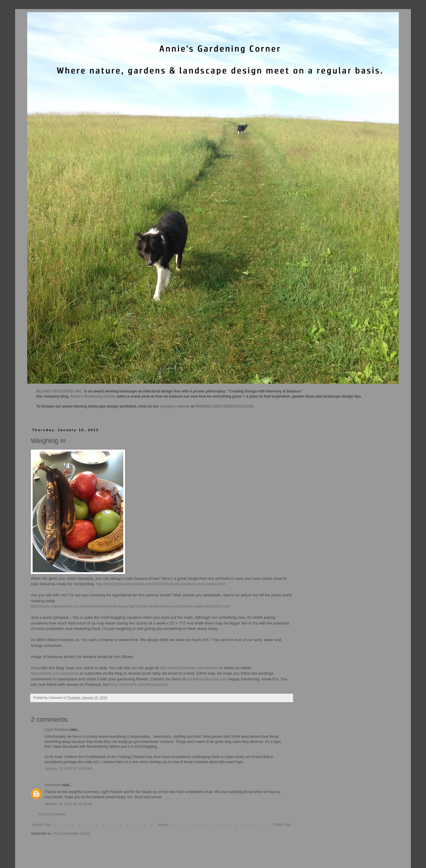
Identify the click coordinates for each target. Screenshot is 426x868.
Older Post (282, 825)
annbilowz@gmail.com (207, 679)
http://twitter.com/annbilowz (55, 673)
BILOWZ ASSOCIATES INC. (60, 391)
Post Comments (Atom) (72, 834)
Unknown (53, 785)
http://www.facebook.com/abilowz (189, 668)
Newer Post (42, 825)
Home (163, 825)
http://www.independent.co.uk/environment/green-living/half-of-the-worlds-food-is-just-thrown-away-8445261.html (130, 606)
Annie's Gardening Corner (92, 396)
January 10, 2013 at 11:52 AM (68, 769)
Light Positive (56, 730)
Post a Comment (52, 814)
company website (175, 406)
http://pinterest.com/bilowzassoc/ (140, 684)
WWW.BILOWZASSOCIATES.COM (224, 406)
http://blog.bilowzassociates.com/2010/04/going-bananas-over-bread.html (161, 584)
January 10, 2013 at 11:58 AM (68, 804)
